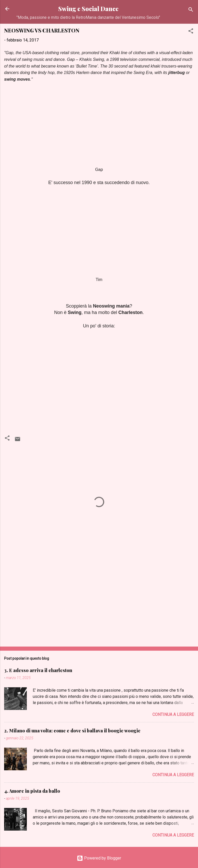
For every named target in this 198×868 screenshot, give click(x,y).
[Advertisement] (99, 602)
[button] (191, 32)
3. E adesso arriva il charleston (38, 670)
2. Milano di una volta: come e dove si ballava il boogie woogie (72, 731)
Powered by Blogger (99, 858)
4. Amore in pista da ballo (32, 791)
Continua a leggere (173, 714)
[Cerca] (191, 10)
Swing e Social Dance (88, 9)
